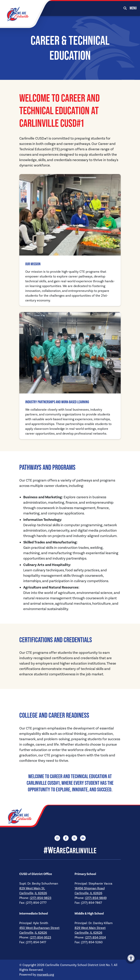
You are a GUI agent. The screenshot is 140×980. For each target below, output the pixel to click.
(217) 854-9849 (96, 898)
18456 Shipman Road (90, 888)
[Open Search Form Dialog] (125, 8)
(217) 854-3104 (95, 937)
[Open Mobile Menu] (133, 8)
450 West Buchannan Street (39, 928)
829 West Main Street (90, 928)
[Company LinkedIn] (83, 838)
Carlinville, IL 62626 (33, 893)
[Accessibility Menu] (131, 958)
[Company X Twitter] (74, 838)
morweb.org (45, 975)
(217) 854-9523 (40, 937)
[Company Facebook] (66, 838)
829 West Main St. (32, 888)
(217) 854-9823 (41, 898)
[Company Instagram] (57, 838)
